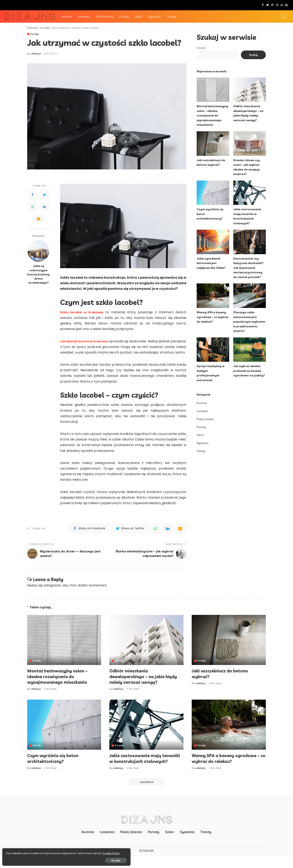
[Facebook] (263, 5)
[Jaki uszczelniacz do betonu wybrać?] (213, 144)
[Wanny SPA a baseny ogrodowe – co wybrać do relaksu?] (213, 296)
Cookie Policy (16, 852)
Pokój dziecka (205, 419)
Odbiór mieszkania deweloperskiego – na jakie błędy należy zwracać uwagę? (146, 682)
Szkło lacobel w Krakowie (83, 312)
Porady (35, 34)
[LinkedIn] (44, 207)
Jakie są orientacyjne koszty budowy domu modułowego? (38, 274)
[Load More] (147, 794)
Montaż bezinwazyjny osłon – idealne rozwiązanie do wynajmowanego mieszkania (212, 115)
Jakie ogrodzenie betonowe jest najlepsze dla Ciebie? (212, 263)
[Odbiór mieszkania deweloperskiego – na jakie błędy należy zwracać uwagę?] (250, 90)
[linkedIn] (168, 534)
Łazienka (202, 411)
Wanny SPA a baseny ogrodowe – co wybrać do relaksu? (213, 317)
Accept (50, 859)
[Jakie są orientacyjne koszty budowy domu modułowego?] (38, 251)
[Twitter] (268, 5)
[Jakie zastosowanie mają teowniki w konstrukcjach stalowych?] (250, 193)
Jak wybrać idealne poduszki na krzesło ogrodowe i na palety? (249, 371)
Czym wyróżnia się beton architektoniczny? (55, 764)
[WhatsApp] (33, 207)
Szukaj (201, 48)
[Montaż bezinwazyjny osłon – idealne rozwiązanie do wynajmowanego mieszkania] (213, 90)
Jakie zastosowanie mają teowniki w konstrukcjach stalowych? (138, 767)
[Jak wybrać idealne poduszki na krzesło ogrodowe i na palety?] (250, 350)
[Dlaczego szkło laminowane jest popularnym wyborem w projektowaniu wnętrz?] (250, 296)
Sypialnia (203, 443)
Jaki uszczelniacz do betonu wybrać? (222, 679)
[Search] (284, 16)
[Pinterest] (272, 5)
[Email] (39, 219)
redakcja (36, 54)
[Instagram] (277, 5)
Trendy (201, 451)
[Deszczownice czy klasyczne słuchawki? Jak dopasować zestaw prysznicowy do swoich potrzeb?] (250, 242)
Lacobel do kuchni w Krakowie (89, 341)
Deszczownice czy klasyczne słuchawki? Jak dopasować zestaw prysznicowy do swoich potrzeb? (249, 268)
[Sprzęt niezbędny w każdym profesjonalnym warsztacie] (213, 350)
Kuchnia (202, 403)
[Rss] (287, 5)
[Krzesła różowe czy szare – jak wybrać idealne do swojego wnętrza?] (250, 144)
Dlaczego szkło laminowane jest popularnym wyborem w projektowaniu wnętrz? (250, 321)
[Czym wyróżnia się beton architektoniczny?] (213, 193)
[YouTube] (282, 5)
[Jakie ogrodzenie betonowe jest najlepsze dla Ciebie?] (213, 242)
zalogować (52, 591)
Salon (200, 435)
